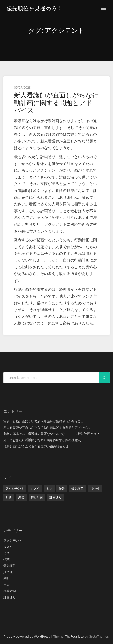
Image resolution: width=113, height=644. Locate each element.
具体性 (95, 488)
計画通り (56, 497)
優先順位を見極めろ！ (35, 8)
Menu (104, 8)
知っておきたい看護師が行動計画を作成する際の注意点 (42, 440)
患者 (21, 497)
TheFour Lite (74, 636)
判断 (9, 497)
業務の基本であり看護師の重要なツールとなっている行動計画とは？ (51, 434)
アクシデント (15, 488)
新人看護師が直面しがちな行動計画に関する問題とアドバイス (56, 103)
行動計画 (37, 497)
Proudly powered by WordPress (27, 636)
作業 (62, 488)
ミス (49, 488)
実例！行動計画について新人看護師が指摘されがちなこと (44, 421)
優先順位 (78, 488)
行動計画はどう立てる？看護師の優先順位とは (36, 446)
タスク (35, 488)
